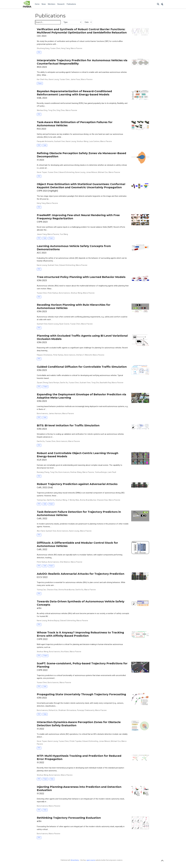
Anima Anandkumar (88, 500)
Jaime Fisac (75, 79)
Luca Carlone (94, 141)
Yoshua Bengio (101, 472)
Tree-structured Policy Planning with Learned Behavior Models (81, 277)
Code (45, 145)
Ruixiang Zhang (43, 472)
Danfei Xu (64, 383)
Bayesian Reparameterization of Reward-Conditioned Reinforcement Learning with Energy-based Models (74, 93)
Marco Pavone (76, 48)
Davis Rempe (54, 383)
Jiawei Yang (42, 234)
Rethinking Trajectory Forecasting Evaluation (69, 818)
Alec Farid (41, 531)
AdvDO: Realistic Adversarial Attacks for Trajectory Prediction (81, 574)
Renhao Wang (76, 472)
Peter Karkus (53, 293)
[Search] (158, 4)
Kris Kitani (65, 652)
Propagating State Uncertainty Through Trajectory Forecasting (81, 694)
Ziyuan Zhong (42, 383)
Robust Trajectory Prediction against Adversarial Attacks (77, 484)
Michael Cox (103, 172)
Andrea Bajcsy (53, 621)
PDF (39, 52)
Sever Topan (42, 172)
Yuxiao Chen (55, 48)
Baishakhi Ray (105, 383)
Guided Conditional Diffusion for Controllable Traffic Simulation (82, 367)
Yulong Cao (41, 500)
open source (91, 860)
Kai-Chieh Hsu (42, 79)
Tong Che (52, 110)
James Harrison (55, 413)
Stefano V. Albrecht (84, 355)
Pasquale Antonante (45, 141)
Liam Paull (112, 472)
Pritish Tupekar (76, 741)
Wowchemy (75, 860)
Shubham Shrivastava (67, 710)
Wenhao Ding (42, 110)
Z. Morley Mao (73, 500)
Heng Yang (65, 48)
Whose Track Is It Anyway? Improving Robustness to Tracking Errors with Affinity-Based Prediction (80, 634)
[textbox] (48, 22)
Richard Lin (53, 710)
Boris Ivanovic (64, 293)
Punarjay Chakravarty (86, 710)
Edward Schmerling (66, 172)
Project (40, 83)
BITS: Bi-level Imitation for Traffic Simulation (68, 425)
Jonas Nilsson (92, 172)
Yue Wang (64, 234)
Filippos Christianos (45, 355)
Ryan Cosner (64, 324)
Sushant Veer (60, 141)
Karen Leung (54, 79)
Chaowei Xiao (102, 500)
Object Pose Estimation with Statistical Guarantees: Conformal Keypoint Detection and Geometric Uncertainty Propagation (81, 186)
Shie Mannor (65, 562)
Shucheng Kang (43, 48)
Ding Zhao (61, 110)
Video (45, 714)
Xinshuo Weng (82, 141)
